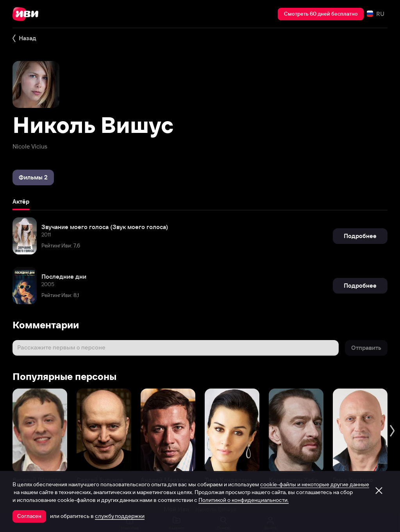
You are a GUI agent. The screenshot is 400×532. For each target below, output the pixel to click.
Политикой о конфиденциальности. (244, 500)
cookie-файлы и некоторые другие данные (315, 484)
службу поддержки (120, 516)
